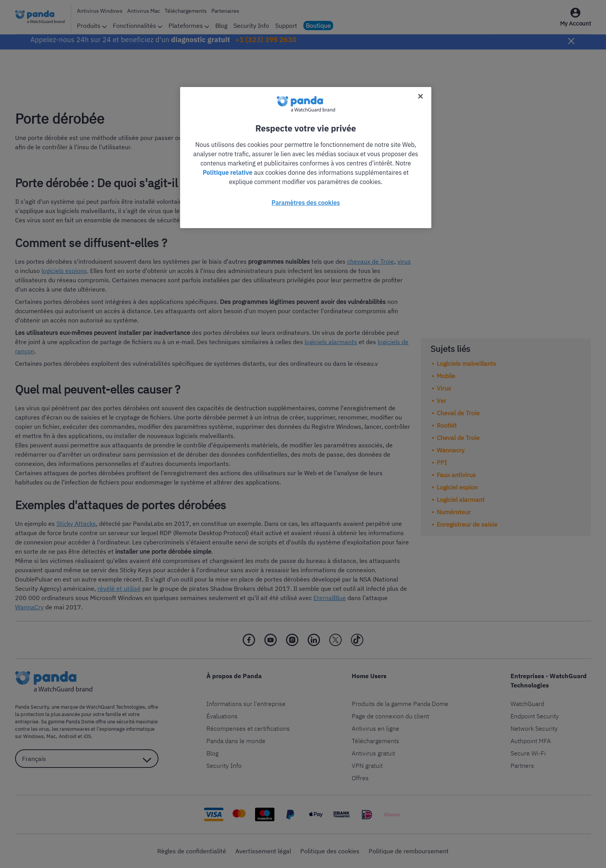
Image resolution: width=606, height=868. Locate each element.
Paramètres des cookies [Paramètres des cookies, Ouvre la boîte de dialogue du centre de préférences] (306, 203)
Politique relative (227, 172)
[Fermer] (420, 96)
